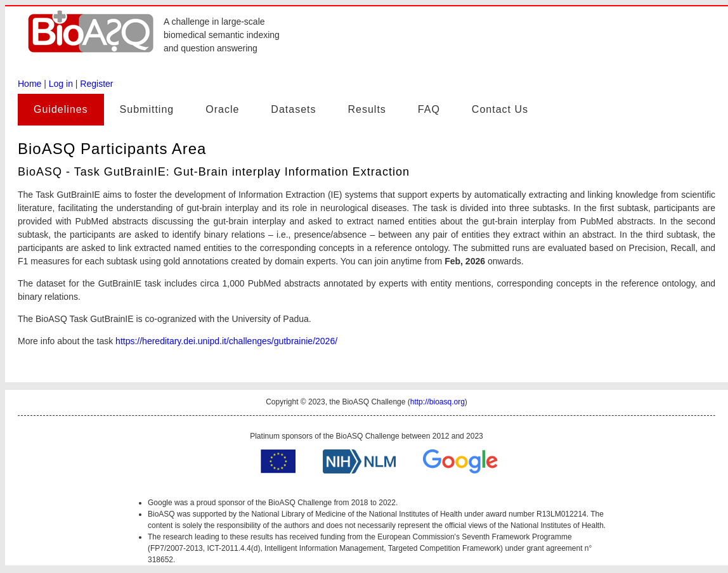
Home (29, 84)
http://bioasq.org (438, 402)
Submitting (147, 109)
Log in (61, 84)
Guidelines (61, 109)
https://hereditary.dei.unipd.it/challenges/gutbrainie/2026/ (226, 341)
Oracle (222, 109)
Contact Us (500, 109)
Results (367, 109)
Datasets (293, 109)
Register (96, 84)
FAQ (429, 109)
